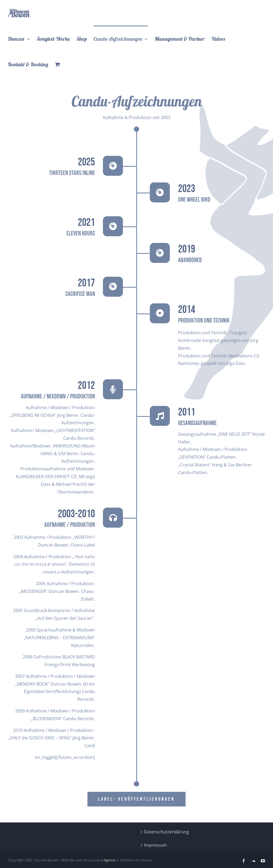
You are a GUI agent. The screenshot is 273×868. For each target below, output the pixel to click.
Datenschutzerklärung (166, 832)
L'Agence (108, 860)
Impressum (155, 845)
